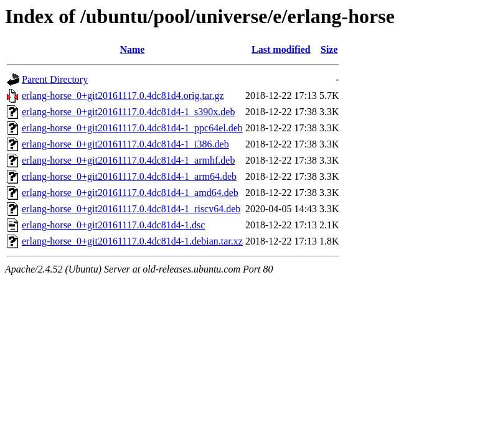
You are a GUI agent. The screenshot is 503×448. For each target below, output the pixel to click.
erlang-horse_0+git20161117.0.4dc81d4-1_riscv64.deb (131, 209)
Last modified (281, 49)
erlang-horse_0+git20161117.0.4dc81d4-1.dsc (113, 225)
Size (329, 49)
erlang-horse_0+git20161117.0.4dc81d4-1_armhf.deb (128, 160)
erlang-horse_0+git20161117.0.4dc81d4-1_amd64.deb (130, 193)
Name (132, 49)
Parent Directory (55, 79)
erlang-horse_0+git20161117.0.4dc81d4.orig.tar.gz (123, 96)
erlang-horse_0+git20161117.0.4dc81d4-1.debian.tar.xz (132, 241)
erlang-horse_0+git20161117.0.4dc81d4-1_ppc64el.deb (132, 128)
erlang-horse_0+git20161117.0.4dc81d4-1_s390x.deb (128, 112)
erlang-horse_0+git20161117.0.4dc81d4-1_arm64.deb (129, 176)
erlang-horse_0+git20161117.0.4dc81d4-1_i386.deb (125, 144)
